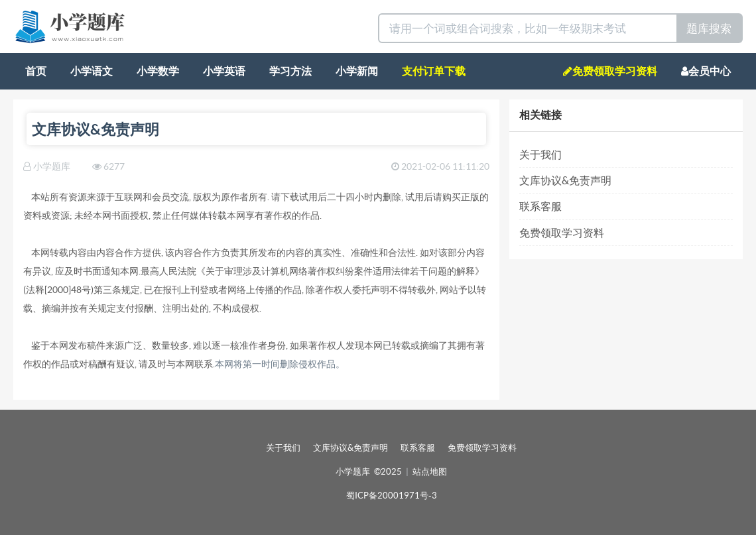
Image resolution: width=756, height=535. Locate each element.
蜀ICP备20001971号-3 (392, 496)
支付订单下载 (434, 71)
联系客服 (540, 206)
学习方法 (290, 71)
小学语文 (92, 71)
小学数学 (158, 71)
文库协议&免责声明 (565, 180)
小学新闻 (357, 71)
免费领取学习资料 (610, 71)
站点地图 (430, 472)
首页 (36, 71)
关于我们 (540, 154)
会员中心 (706, 71)
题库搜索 (709, 28)
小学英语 (224, 71)
